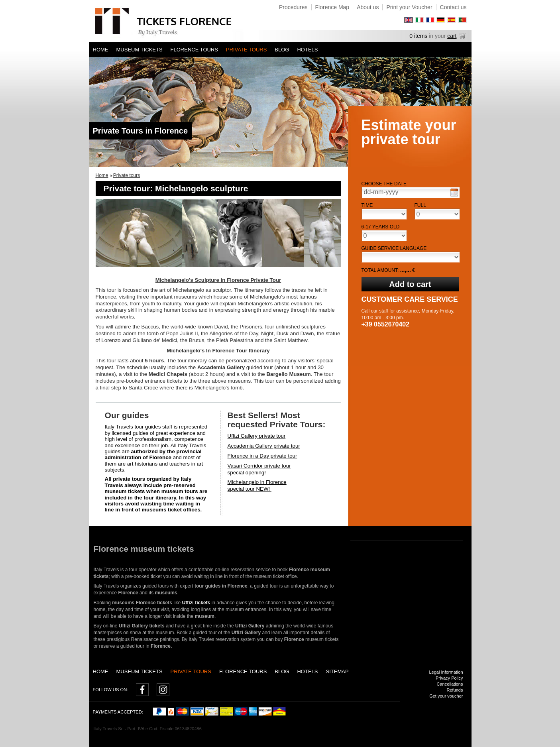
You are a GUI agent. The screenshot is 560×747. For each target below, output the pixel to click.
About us (368, 7)
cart (452, 36)
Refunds (455, 690)
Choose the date (384, 184)
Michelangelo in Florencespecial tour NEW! (257, 486)
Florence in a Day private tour (262, 456)
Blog (282, 50)
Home (101, 50)
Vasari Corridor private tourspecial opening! (259, 469)
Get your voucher (446, 696)
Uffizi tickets (196, 603)
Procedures (293, 7)
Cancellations (450, 684)
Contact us (453, 7)
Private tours (246, 50)
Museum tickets (140, 50)
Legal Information (446, 672)
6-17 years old (381, 227)
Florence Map (332, 7)
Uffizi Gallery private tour (257, 436)
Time (367, 205)
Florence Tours (194, 50)
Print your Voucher (409, 7)
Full (420, 205)
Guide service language (394, 248)
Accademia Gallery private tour (264, 446)
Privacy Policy (449, 678)
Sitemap (337, 671)
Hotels (307, 50)
